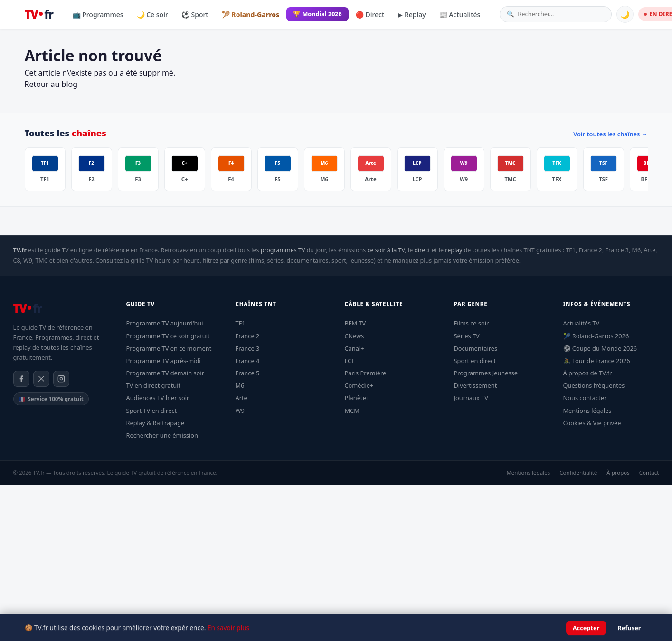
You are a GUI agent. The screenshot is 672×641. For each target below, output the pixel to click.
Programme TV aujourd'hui (165, 323)
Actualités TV (582, 323)
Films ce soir (472, 323)
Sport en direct (475, 361)
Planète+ (357, 398)
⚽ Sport (195, 14)
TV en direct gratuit (154, 385)
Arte (241, 398)
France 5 (248, 373)
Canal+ (355, 348)
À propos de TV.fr (588, 373)
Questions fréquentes (594, 385)
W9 (240, 411)
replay (454, 250)
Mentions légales (587, 411)
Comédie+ (359, 385)
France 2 (248, 336)
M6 (240, 385)
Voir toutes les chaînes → (610, 134)
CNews (355, 336)
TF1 (241, 323)
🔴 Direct (370, 14)
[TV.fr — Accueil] (39, 14)
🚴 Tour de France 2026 (597, 361)
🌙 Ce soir (152, 14)
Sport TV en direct (152, 411)
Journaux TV (471, 398)
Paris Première (366, 373)
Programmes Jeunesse (486, 373)
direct (422, 250)
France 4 (248, 361)
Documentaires (476, 348)
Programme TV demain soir (165, 373)
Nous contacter (585, 398)
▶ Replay (412, 14)
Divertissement (476, 385)
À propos (618, 473)
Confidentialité (578, 473)
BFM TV (355, 323)
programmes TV (283, 250)
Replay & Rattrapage (156, 423)
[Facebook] (21, 379)
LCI (349, 361)
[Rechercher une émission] (561, 14)
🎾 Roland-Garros (251, 14)
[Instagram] (61, 379)
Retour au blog (51, 84)
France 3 (248, 348)
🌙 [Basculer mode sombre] (625, 14)
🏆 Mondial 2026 (317, 14)
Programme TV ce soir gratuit (168, 336)
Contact (649, 473)
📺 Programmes (98, 14)
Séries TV (467, 336)
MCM (352, 411)
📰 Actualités (460, 14)
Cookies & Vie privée (592, 423)
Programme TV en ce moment (169, 348)
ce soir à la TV (386, 250)
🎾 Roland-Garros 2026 (596, 336)
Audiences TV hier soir (158, 398)
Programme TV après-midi (164, 361)
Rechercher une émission (162, 435)
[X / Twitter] (41, 379)
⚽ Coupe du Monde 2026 (600, 348)
